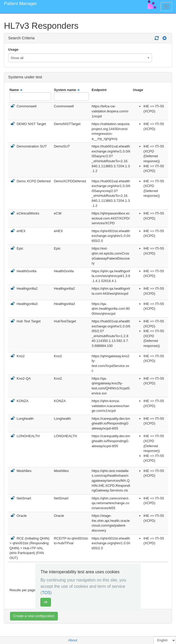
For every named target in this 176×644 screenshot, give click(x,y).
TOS (46, 593)
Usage (13, 49)
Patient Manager (20, 4)
